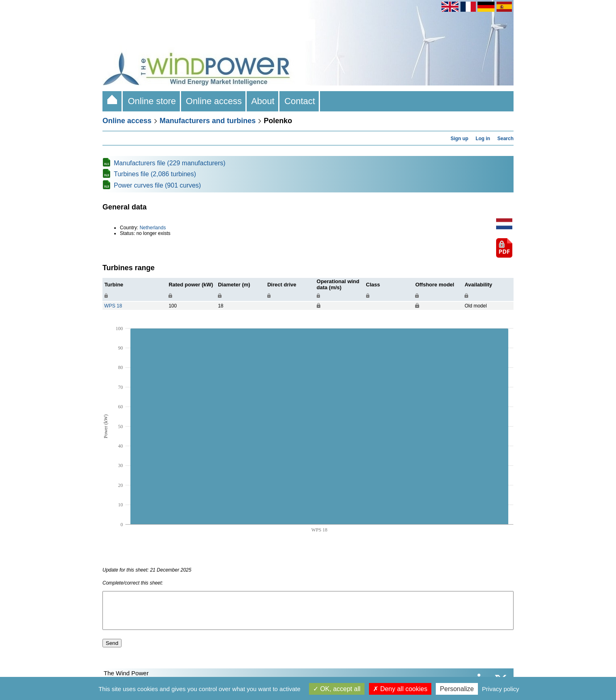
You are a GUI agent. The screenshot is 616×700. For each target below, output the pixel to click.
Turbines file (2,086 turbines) (155, 174)
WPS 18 (113, 306)
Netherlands (153, 228)
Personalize (457, 689)
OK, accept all (337, 689)
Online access (214, 101)
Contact (300, 101)
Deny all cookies (400, 689)
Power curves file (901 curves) (157, 185)
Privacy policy (501, 689)
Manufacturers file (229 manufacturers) (170, 163)
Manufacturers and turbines (208, 121)
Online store (152, 101)
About (263, 101)
